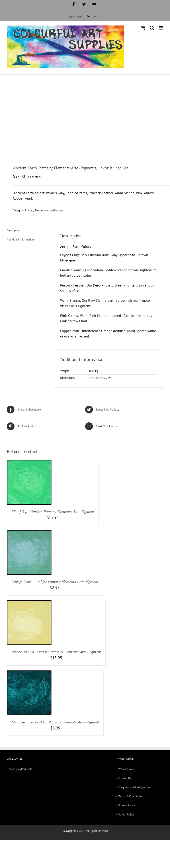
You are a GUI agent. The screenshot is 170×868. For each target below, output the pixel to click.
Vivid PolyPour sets (21, 769)
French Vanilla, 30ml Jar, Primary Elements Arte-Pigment (56, 652)
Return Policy (126, 814)
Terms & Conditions (130, 796)
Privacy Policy (127, 805)
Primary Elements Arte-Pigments (45, 210)
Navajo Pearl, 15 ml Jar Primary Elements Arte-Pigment (55, 582)
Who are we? (126, 769)
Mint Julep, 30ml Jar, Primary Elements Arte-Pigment (53, 512)
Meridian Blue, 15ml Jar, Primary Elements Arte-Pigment (55, 722)
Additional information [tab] (20, 239)
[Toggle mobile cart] (143, 28)
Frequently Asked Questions (135, 787)
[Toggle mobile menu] (161, 28)
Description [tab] (14, 230)
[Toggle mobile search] (152, 28)
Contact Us (125, 778)
